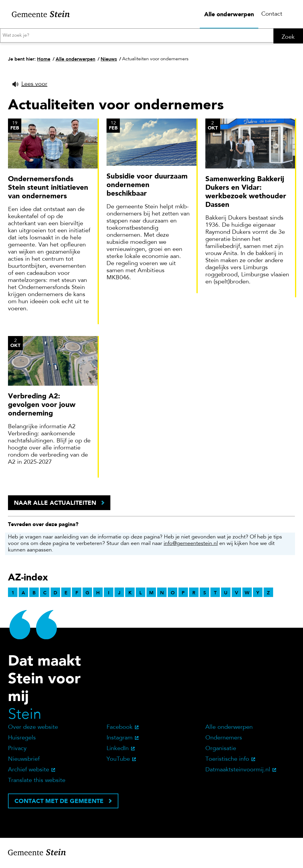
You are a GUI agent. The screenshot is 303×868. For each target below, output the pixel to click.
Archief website (29, 773)
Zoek (288, 37)
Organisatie (221, 751)
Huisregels (22, 741)
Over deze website (33, 730)
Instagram (120, 741)
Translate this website (37, 783)
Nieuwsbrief (24, 762)
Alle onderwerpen (229, 14)
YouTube (118, 762)
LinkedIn (118, 751)
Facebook (120, 730)
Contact (272, 14)
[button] (30, 87)
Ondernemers (224, 741)
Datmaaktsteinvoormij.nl (238, 773)
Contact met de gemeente (59, 804)
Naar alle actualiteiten (55, 505)
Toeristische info (227, 762)
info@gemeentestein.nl (191, 546)
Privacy (17, 751)
